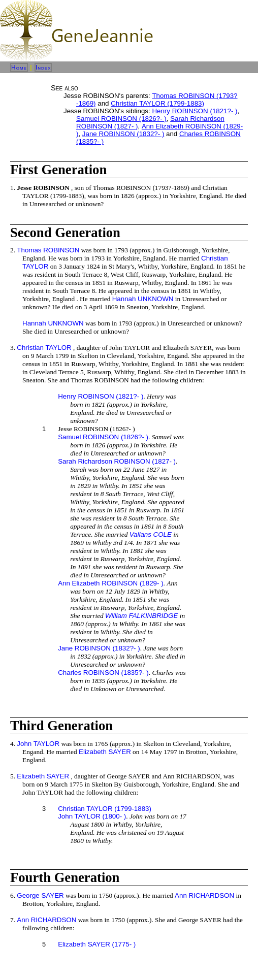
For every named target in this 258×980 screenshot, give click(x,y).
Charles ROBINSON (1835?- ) (103, 673)
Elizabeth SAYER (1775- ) (97, 944)
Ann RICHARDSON (204, 895)
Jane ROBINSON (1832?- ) (123, 134)
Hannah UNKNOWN (143, 299)
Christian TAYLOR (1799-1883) (157, 103)
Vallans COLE (151, 534)
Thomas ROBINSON (48, 250)
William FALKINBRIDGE (141, 616)
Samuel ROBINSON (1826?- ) (121, 119)
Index (43, 68)
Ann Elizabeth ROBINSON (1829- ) (110, 583)
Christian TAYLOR (44, 348)
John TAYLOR (38, 744)
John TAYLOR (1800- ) (92, 816)
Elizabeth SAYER (105, 752)
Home (19, 68)
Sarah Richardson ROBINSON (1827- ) (117, 461)
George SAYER (40, 895)
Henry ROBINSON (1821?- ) (195, 111)
